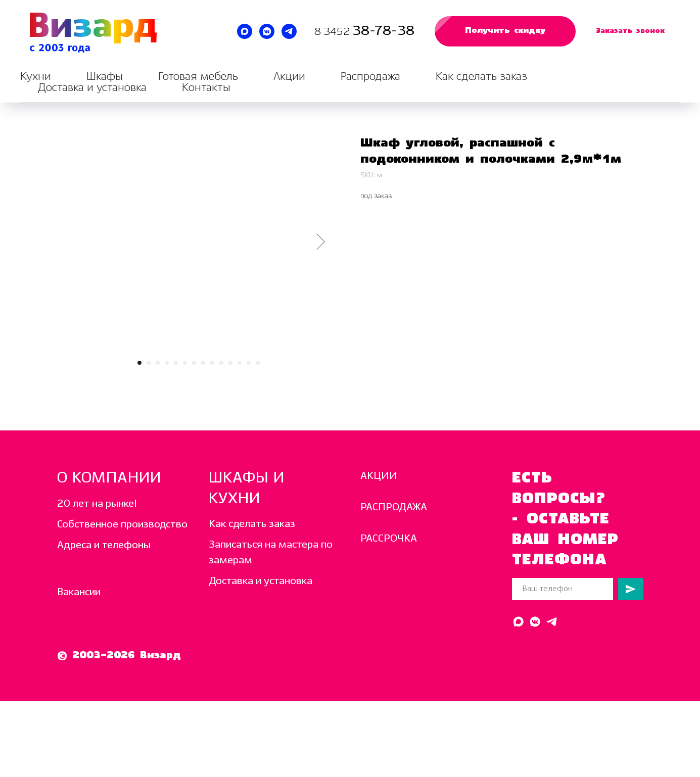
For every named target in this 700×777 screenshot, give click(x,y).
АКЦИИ (379, 476)
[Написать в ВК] (267, 31)
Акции (289, 77)
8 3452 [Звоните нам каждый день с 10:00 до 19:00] (333, 32)
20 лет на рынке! (97, 504)
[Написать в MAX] (245, 31)
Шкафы (105, 77)
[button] (505, 31)
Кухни (36, 77)
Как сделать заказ (481, 77)
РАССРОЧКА (389, 539)
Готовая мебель (198, 77)
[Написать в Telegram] (289, 31)
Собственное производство (122, 525)
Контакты (206, 88)
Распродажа (370, 77)
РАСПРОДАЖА (394, 507)
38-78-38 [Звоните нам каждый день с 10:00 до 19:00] (383, 31)
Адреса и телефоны (104, 545)
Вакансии (79, 592)
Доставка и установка (92, 88)
